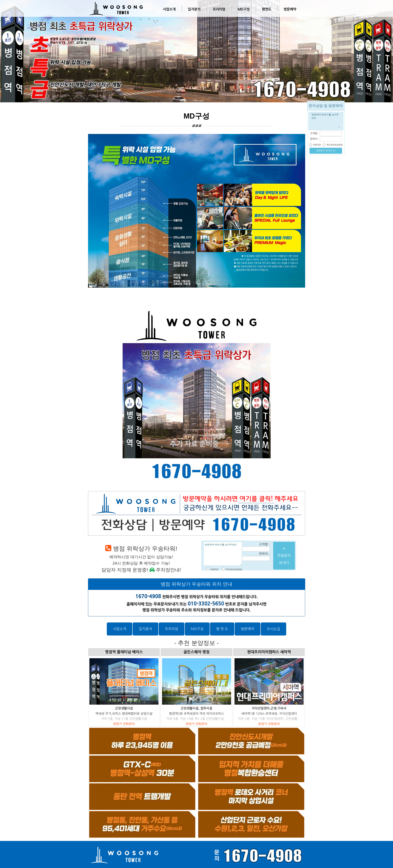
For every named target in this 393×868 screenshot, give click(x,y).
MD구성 (244, 9)
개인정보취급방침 (234, 570)
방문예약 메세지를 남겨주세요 (223, 554)
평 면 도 (222, 629)
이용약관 (214, 570)
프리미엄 (219, 9)
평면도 (266, 9)
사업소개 (169, 9)
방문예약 (290, 9)
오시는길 (274, 629)
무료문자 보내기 (326, 151)
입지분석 (194, 9)
